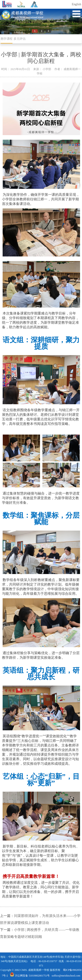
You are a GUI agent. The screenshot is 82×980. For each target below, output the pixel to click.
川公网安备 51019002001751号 (30, 976)
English (76, 4)
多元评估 (19, 39)
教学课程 (7, 39)
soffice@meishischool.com (66, 976)
